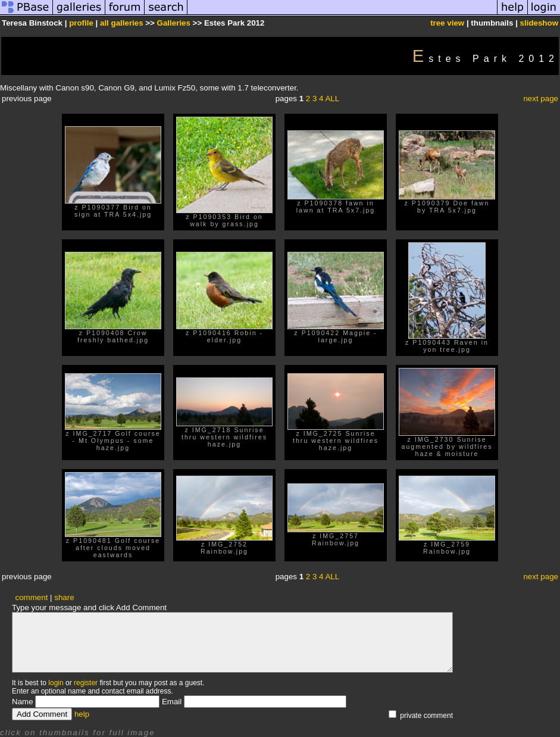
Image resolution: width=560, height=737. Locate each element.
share (64, 597)
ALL (332, 99)
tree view (447, 23)
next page (541, 99)
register (86, 683)
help (82, 714)
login (56, 683)
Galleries (174, 23)
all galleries (122, 23)
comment (32, 597)
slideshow (539, 23)
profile (81, 23)
